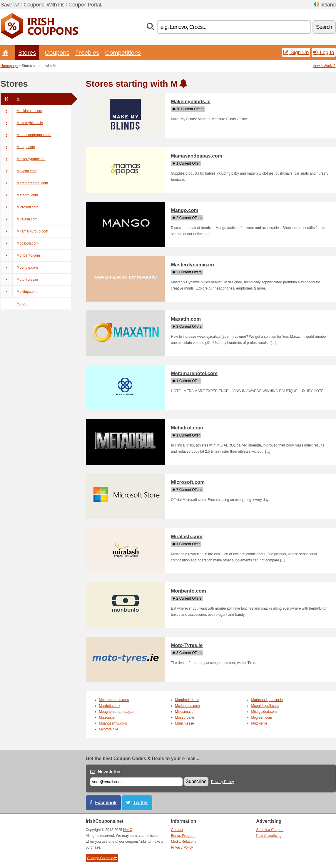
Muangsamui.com (113, 723)
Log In (324, 52)
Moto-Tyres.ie (19, 280)
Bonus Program (183, 836)
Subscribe (196, 781)
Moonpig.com (19, 267)
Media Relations (184, 842)
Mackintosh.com (21, 111)
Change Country (102, 858)
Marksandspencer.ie (267, 700)
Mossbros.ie (185, 718)
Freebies (87, 52)
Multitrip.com (19, 292)
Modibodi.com (20, 243)
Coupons (57, 52)
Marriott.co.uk (110, 706)
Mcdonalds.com (188, 706)
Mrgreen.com (262, 718)
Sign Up (296, 52)
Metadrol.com (19, 195)
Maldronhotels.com (114, 700)
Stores (27, 52)
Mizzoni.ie (107, 718)
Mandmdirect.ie (187, 700)
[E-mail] (136, 782)
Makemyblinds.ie (22, 123)
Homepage (9, 66)
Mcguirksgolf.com (265, 706)
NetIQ (128, 830)
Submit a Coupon (270, 830)
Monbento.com (20, 255)
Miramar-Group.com (24, 231)
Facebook (106, 803)
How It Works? (324, 66)
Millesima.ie (184, 712)
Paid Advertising (269, 836)
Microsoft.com (20, 207)
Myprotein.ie (109, 729)
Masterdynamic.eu (23, 159)
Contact (177, 830)
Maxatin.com (19, 171)
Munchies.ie (185, 723)
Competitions (123, 52)
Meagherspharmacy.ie (116, 712)
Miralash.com (19, 219)
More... (22, 304)
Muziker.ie (259, 723)
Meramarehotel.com (24, 183)
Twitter (141, 803)
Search (324, 27)
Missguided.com (264, 712)
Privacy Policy (223, 782)
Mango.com (18, 147)
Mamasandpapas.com (26, 135)
